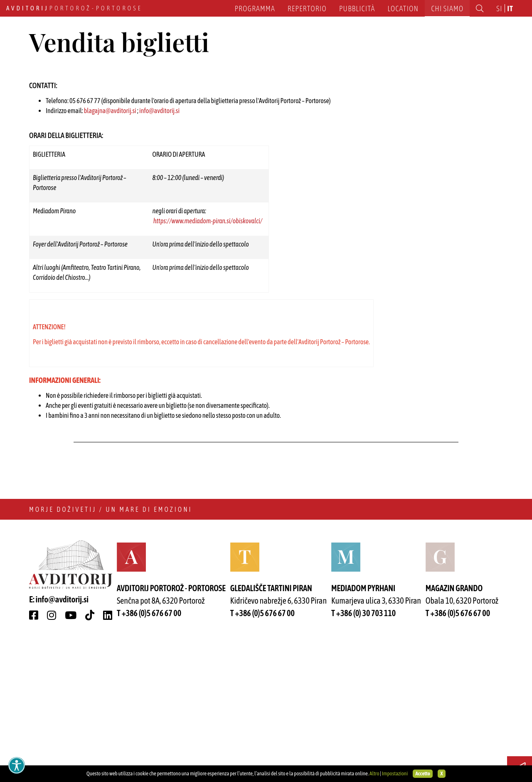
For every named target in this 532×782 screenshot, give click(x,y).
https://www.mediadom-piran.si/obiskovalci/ (208, 360)
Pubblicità (357, 9)
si (499, 8)
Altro (374, 773)
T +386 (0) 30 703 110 (363, 753)
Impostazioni (395, 773)
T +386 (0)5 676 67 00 (149, 753)
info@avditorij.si (159, 250)
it (511, 8)
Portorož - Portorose (74, 8)
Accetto (422, 773)
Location (403, 9)
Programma (255, 9)
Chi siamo (447, 9)
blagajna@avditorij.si (110, 250)
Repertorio (307, 9)
